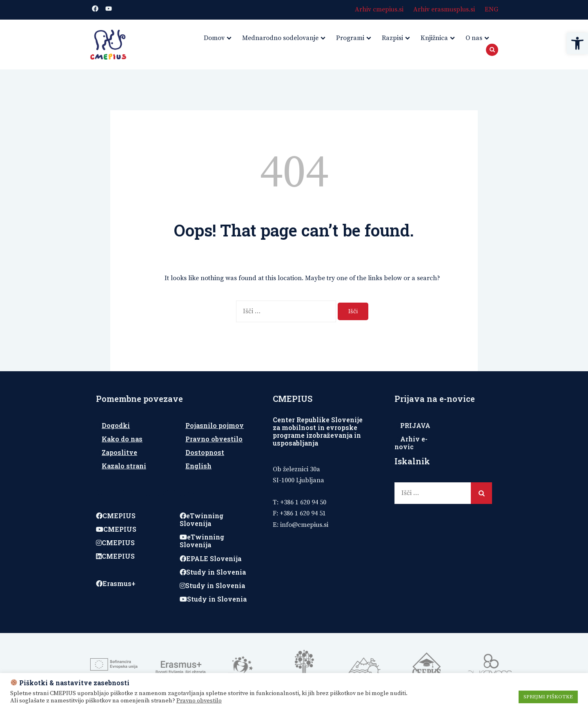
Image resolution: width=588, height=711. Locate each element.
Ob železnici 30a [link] (296, 469)
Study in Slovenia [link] (213, 572)
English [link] (198, 466)
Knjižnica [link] (434, 38)
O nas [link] (474, 38)
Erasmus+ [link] (116, 583)
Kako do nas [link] (122, 439)
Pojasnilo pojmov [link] (215, 425)
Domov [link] (214, 38)
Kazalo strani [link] (124, 466)
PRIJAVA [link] (415, 425)
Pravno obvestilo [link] (214, 439)
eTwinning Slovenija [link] (202, 519)
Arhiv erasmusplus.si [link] (444, 9)
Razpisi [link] (392, 38)
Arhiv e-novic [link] (411, 443)
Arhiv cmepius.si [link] (379, 9)
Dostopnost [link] (205, 452)
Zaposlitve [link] (119, 452)
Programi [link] (350, 38)
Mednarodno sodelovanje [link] (280, 38)
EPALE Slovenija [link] (210, 558)
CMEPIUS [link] (116, 516)
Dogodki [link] (116, 425)
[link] (577, 43)
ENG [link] (491, 9)
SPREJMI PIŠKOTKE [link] (548, 697)
